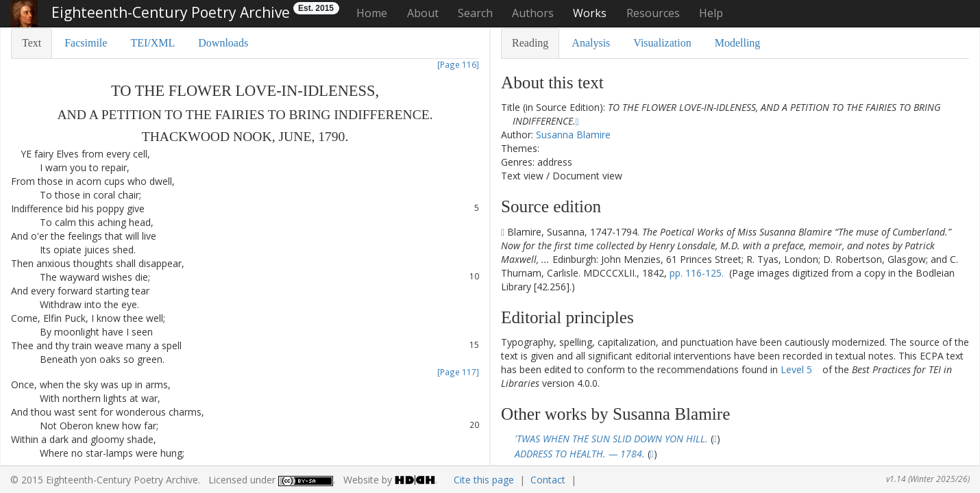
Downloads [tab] (223, 43)
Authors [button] (533, 13)
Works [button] (590, 13)
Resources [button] (653, 13)
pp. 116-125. (697, 273)
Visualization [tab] (662, 43)
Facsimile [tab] (86, 43)
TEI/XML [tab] (152, 43)
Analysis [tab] (591, 43)
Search (475, 13)
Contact (548, 480)
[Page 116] (458, 64)
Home (372, 13)
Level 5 (796, 369)
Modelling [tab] (738, 43)
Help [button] (711, 13)
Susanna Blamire (573, 135)
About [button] (423, 13)
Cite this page (484, 480)
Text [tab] (32, 43)
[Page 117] (458, 372)
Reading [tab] (530, 43)
